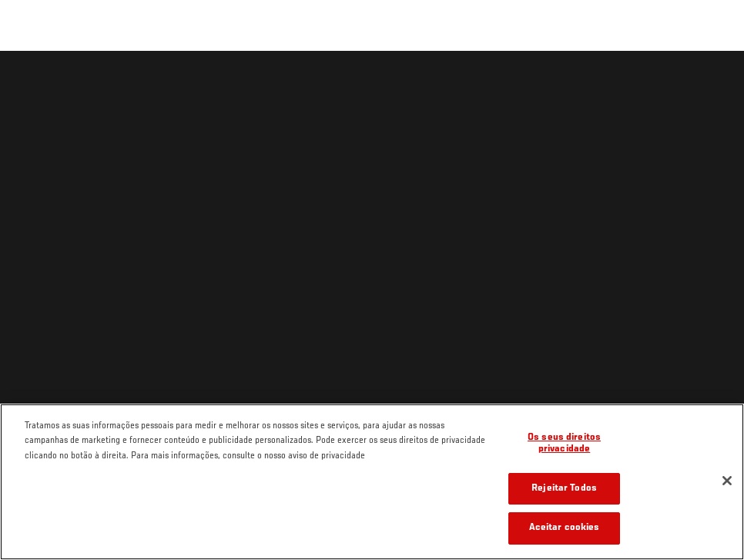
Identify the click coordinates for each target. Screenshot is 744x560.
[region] (372, 482)
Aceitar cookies (565, 528)
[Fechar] (727, 481)
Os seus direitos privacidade (564, 444)
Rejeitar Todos (564, 489)
